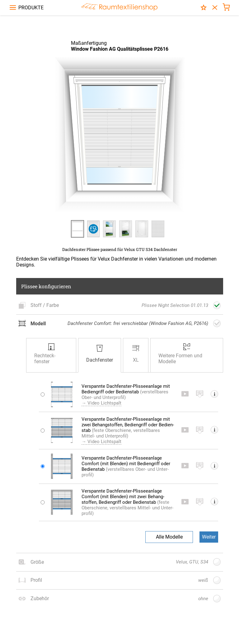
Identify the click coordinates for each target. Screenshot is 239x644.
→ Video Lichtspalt (107, 414)
